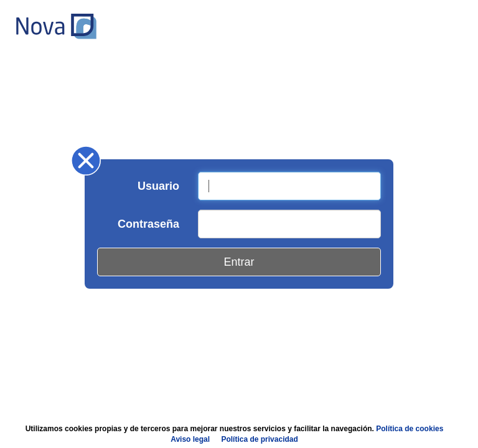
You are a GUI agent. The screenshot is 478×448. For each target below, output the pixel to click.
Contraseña (148, 224)
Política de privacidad (259, 439)
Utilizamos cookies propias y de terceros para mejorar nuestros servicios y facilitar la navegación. (235, 434)
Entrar (239, 262)
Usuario (158, 186)
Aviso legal (190, 439)
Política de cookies (410, 429)
